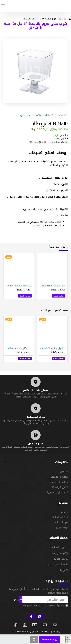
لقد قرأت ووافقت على (45, 606)
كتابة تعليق (27, 115)
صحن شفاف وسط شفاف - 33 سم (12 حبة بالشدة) (52, 286)
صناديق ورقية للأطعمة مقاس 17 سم (52, 348)
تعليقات (35, 153)
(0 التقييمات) (44, 115)
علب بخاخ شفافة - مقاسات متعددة (18, 286)
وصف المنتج (56, 153)
